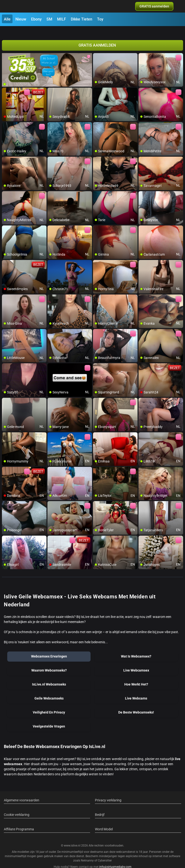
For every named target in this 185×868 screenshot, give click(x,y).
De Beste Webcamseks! (136, 704)
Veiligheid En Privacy (49, 704)
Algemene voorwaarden (22, 791)
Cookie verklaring (17, 806)
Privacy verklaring (108, 791)
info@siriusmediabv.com (115, 858)
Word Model (104, 820)
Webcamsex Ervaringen (49, 648)
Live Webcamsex (136, 662)
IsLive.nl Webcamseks (49, 676)
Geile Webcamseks (49, 690)
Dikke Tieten (82, 19)
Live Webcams (136, 690)
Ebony (36, 19)
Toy (100, 19)
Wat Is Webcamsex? (136, 648)
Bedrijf (100, 806)
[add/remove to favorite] (97, 48)
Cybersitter (105, 852)
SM (49, 19)
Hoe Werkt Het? (136, 676)
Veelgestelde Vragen (49, 718)
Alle (7, 19)
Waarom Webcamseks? (49, 662)
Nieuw (21, 19)
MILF (62, 19)
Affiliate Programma (19, 820)
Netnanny (88, 852)
